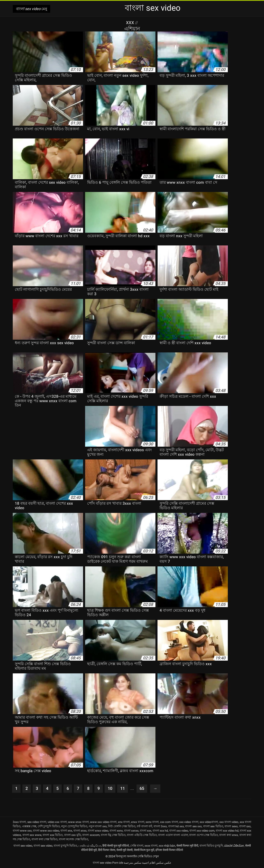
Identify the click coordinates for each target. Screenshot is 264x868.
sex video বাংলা (37, 822)
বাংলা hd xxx (176, 826)
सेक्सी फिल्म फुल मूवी (144, 850)
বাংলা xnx (66, 831)
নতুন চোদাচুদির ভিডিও (74, 826)
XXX (131, 23)
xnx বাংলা (124, 822)
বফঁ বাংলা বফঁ (144, 826)
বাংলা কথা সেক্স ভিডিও (45, 839)
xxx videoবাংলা (209, 822)
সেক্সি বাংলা (137, 846)
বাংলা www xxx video (46, 831)
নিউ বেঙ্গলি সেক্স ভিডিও (122, 826)
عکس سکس (164, 863)
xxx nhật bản (167, 846)
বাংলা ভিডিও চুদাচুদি (211, 846)
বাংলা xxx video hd (227, 831)
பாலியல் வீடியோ (90, 846)
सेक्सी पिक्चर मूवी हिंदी (187, 846)
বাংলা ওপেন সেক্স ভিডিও (204, 835)
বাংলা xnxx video (98, 831)
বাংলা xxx (146, 831)
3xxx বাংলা (19, 822)
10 (110, 789)
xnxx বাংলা (138, 822)
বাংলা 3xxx (160, 826)
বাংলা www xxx (22, 831)
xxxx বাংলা (151, 846)
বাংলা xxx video (179, 831)
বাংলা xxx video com (202, 831)
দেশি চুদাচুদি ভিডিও (49, 826)
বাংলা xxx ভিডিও (53, 835)
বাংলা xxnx (116, 831)
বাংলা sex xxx (193, 826)
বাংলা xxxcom (91, 835)
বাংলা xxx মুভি (73, 835)
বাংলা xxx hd (160, 831)
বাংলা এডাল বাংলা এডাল (173, 835)
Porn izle (118, 863)
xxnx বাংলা (152, 822)
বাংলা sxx (245, 826)
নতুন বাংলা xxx (98, 826)
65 (142, 789)
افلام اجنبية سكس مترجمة (140, 863)
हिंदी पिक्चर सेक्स (107, 850)
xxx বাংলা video (229, 822)
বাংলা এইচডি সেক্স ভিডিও (142, 835)
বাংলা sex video (23, 846)
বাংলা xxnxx (131, 831)
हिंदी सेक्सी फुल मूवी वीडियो (116, 846)
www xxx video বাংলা (103, 822)
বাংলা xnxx (80, 831)
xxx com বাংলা (169, 822)
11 (123, 789)
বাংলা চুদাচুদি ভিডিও (65, 846)
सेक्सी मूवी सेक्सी (124, 850)
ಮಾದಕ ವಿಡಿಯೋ (234, 846)
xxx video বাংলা (189, 822)
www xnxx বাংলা (78, 822)
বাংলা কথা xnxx (229, 835)
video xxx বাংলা (57, 822)
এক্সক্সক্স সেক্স (29, 826)
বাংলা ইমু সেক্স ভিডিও (113, 835)
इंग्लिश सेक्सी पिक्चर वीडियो (169, 850)
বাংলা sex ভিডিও (213, 826)
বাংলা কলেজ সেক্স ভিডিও (74, 839)
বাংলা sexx (231, 826)
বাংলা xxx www (32, 835)
